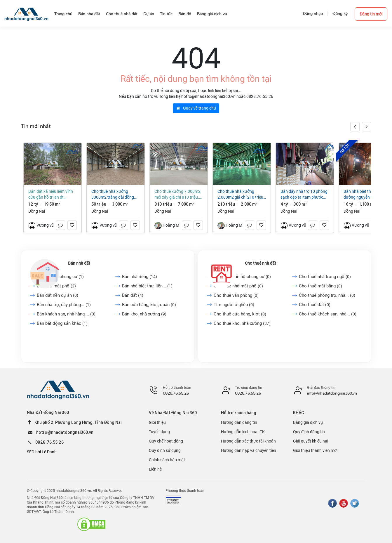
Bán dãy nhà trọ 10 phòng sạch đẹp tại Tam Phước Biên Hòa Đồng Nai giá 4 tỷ (304, 195)
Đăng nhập (313, 14)
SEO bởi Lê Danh (42, 452)
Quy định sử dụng (165, 450)
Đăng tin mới (371, 14)
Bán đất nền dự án (58, 295)
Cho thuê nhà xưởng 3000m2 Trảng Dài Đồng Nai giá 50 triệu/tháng (113, 195)
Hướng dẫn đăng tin (239, 422)
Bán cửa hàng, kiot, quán (149, 305)
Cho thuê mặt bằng (320, 286)
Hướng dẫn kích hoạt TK (243, 432)
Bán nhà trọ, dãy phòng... (64, 305)
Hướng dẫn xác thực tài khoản (248, 441)
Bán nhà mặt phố (56, 286)
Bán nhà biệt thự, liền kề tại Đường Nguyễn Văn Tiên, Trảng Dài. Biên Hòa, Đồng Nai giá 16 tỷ (368, 195)
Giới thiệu (157, 422)
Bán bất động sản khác (62, 323)
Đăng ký (340, 14)
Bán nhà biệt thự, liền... (147, 286)
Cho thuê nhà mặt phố (238, 286)
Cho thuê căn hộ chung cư (242, 277)
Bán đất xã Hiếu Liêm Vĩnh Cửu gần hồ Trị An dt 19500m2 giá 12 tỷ (51, 195)
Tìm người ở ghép (234, 305)
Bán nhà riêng (140, 277)
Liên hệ (155, 469)
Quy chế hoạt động (166, 441)
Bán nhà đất (79, 263)
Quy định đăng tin (309, 432)
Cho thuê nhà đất (261, 263)
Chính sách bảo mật (167, 460)
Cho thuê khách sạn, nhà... (328, 314)
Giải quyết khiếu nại (311, 441)
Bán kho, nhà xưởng (144, 314)
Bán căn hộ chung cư (60, 277)
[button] (367, 127)
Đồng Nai (37, 211)
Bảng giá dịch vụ (308, 422)
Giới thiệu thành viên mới (315, 450)
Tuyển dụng (159, 432)
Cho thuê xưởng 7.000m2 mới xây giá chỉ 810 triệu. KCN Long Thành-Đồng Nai (177, 195)
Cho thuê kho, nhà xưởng (242, 323)
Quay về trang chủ (196, 108)
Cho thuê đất (315, 305)
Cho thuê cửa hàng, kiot (240, 314)
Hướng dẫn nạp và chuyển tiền (249, 450)
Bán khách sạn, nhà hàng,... (66, 314)
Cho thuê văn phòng (236, 295)
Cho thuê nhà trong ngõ (325, 277)
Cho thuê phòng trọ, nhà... (327, 295)
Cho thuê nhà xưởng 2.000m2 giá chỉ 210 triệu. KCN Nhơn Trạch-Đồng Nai (241, 195)
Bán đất (133, 295)
